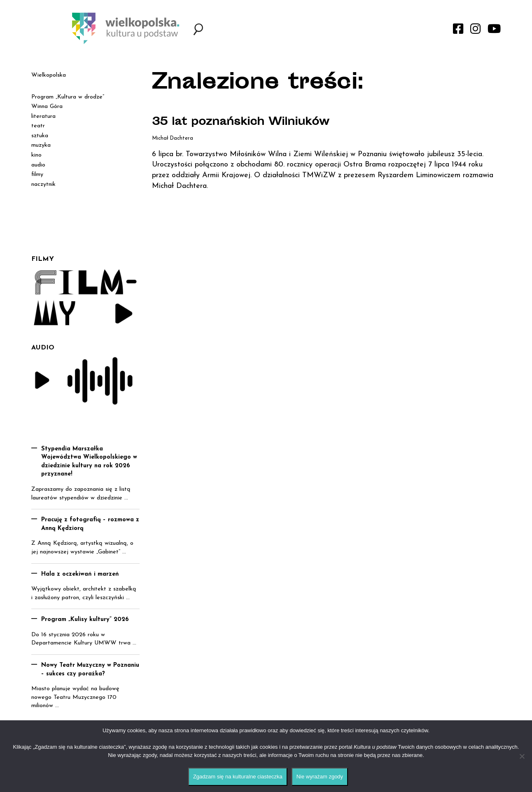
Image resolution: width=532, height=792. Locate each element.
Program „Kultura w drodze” (68, 97)
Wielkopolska (49, 75)
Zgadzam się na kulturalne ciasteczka (238, 777)
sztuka (40, 136)
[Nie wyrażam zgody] (522, 756)
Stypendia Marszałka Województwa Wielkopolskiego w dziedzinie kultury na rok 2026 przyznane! (89, 462)
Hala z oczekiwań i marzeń (80, 574)
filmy (37, 175)
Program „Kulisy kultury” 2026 (85, 620)
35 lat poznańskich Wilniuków (248, 122)
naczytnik (43, 184)
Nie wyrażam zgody (320, 777)
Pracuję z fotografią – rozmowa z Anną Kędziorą (90, 524)
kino (36, 155)
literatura (43, 116)
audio (38, 165)
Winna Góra (47, 107)
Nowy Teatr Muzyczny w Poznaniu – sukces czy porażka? (90, 670)
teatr (38, 126)
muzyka (41, 145)
